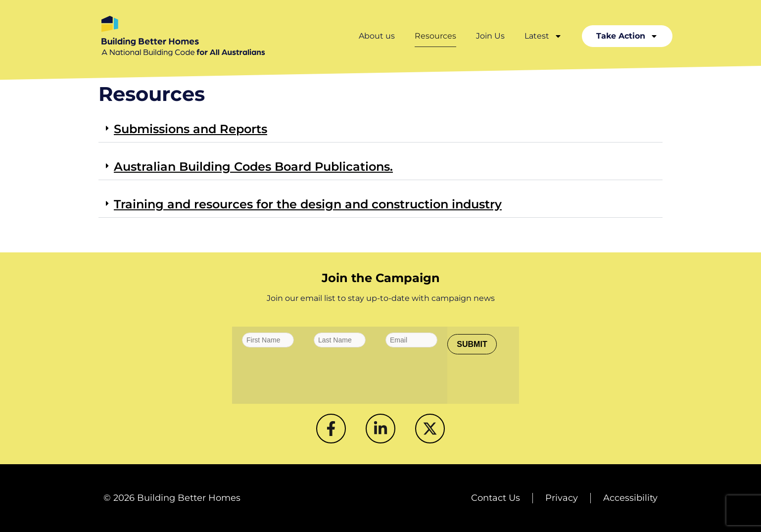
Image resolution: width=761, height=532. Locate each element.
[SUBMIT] (472, 344)
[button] (380, 130)
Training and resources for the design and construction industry (308, 204)
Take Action (627, 36)
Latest (543, 36)
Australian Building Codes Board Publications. (253, 167)
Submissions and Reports (190, 129)
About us (377, 36)
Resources (435, 36)
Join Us (490, 36)
